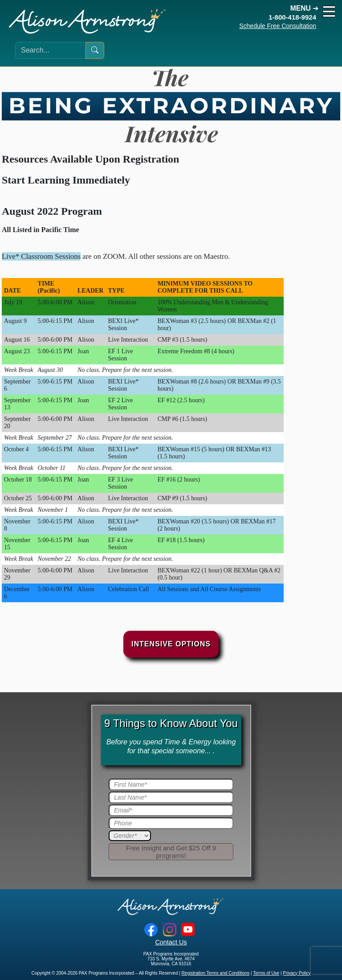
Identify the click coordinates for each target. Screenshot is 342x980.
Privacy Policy (297, 973)
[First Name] (171, 784)
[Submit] (171, 852)
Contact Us (171, 942)
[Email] (171, 810)
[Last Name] (171, 797)
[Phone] (171, 823)
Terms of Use (266, 973)
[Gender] (130, 836)
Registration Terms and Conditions (216, 973)
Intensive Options (171, 644)
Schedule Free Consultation (278, 26)
